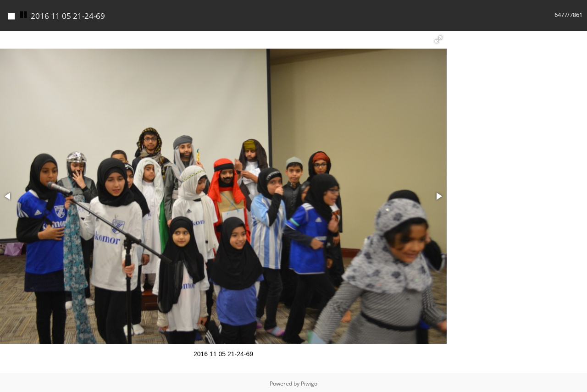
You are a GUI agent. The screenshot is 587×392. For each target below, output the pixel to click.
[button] (438, 37)
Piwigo (309, 381)
